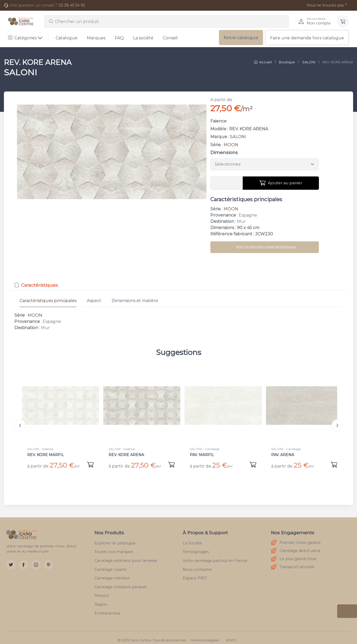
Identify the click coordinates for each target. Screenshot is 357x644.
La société (143, 38)
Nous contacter (197, 564)
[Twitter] (11, 560)
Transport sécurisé (293, 562)
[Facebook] (23, 560)
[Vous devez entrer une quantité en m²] (227, 183)
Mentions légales (205, 635)
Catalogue (67, 38)
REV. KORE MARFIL (46, 455)
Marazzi (102, 591)
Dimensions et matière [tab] (135, 301)
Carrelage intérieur (112, 573)
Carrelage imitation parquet (121, 582)
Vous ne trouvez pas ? (324, 5)
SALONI (238, 137)
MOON (231, 145)
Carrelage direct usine (296, 546)
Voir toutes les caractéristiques (266, 247)
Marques (96, 38)
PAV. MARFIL (202, 455)
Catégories (22, 38)
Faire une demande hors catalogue (307, 38)
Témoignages (196, 547)
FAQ (119, 38)
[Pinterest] (49, 560)
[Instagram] (36, 560)
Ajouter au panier (281, 183)
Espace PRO (195, 573)
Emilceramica (107, 608)
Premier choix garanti (296, 538)
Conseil (170, 38)
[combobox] (166, 21)
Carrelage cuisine (111, 564)
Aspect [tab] (94, 301)
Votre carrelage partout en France (215, 555)
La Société (192, 538)
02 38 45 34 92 (72, 5)
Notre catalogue (241, 38)
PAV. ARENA (283, 455)
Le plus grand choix (294, 554)
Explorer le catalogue (115, 538)
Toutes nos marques (114, 547)
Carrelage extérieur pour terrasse (126, 555)
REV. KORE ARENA (126, 455)
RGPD (231, 635)
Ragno (101, 599)
